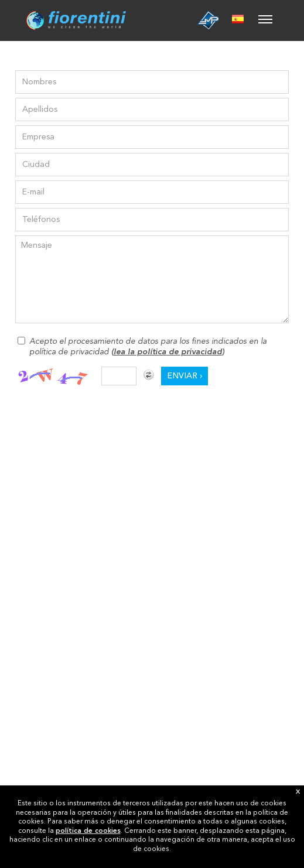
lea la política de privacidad (168, 352)
